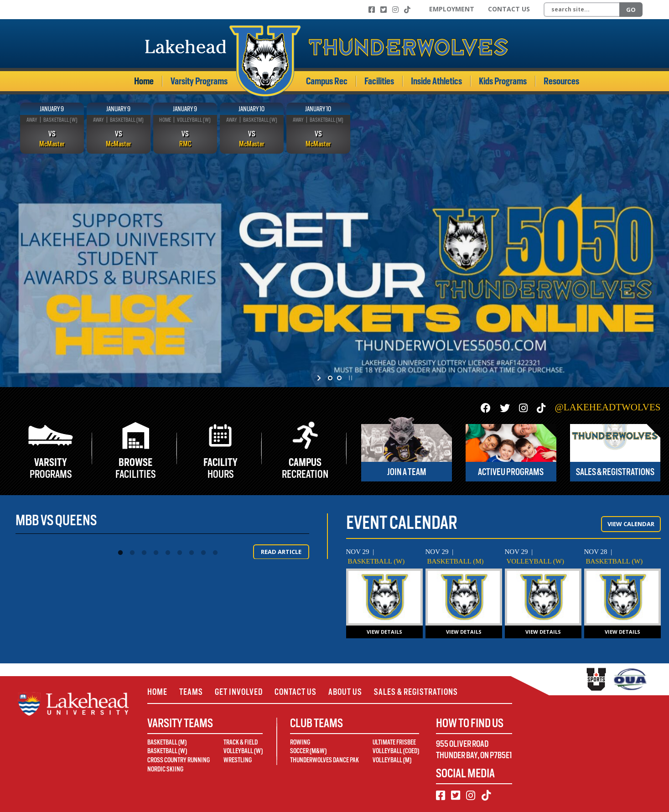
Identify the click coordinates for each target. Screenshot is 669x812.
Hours (220, 468)
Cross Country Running (179, 760)
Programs (51, 468)
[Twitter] (384, 10)
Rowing (300, 742)
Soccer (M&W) (308, 751)
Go (631, 10)
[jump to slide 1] (330, 378)
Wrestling (238, 760)
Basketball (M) (167, 742)
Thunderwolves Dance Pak (324, 760)
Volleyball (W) (243, 751)
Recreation (305, 468)
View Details (384, 632)
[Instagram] (395, 10)
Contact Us (509, 9)
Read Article (281, 552)
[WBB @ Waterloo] (384, 597)
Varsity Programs (199, 81)
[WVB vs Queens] (543, 597)
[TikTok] (407, 10)
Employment (452, 9)
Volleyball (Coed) (396, 751)
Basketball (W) (167, 751)
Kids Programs (503, 81)
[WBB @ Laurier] (622, 597)
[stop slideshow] (350, 378)
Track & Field (241, 742)
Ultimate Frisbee (394, 742)
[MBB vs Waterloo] (464, 597)
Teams (191, 692)
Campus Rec (327, 81)
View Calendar (631, 524)
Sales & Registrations (416, 692)
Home (144, 81)
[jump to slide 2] (339, 378)
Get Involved (239, 692)
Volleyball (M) (392, 760)
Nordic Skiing (165, 769)
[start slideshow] (320, 378)
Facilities (379, 81)
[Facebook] (372, 10)
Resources (561, 81)
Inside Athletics (436, 81)
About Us (345, 692)
